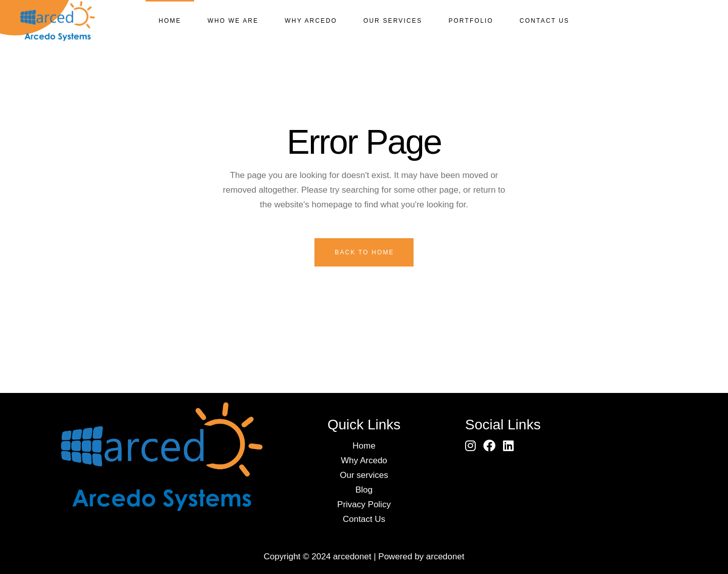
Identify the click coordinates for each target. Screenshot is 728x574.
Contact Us (364, 519)
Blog (364, 490)
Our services (364, 475)
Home (364, 446)
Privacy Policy (364, 504)
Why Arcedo (364, 460)
